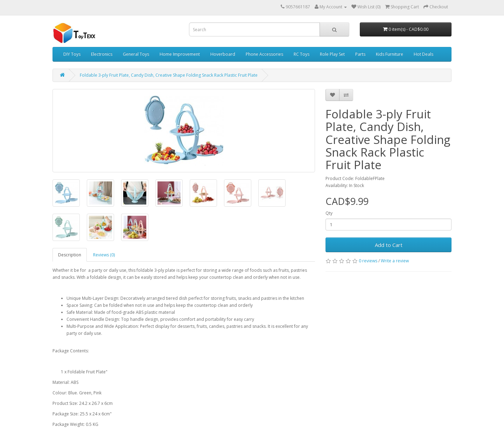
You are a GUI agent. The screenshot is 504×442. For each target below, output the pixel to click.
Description (70, 255)
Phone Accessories (264, 54)
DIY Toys (72, 54)
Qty (329, 213)
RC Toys (302, 54)
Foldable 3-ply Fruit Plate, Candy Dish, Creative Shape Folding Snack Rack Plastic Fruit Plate (169, 75)
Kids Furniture (390, 54)
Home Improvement (180, 54)
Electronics (102, 54)
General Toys (136, 54)
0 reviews (368, 261)
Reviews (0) (104, 255)
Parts (360, 54)
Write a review (395, 261)
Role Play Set (332, 54)
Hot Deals (423, 54)
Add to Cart (389, 245)
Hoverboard (223, 54)
